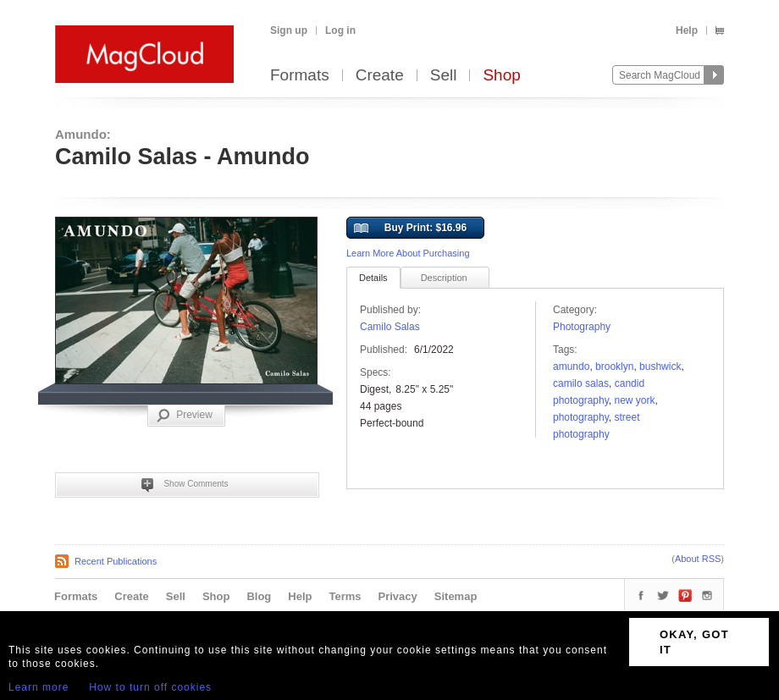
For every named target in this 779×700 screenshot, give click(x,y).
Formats (300, 76)
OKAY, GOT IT (694, 642)
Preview (185, 416)
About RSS (698, 559)
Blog (259, 596)
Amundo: (83, 134)
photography (581, 417)
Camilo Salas (390, 327)
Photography (582, 327)
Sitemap (456, 596)
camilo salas (581, 383)
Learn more (39, 687)
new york (635, 400)
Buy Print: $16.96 (410, 229)
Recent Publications (116, 561)
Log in (340, 30)
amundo (571, 367)
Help (687, 30)
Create (380, 76)
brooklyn (614, 367)
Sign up (289, 30)
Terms (345, 596)
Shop (501, 76)
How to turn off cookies (150, 687)
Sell (444, 76)
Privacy (398, 596)
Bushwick (660, 367)
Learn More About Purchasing (408, 253)
